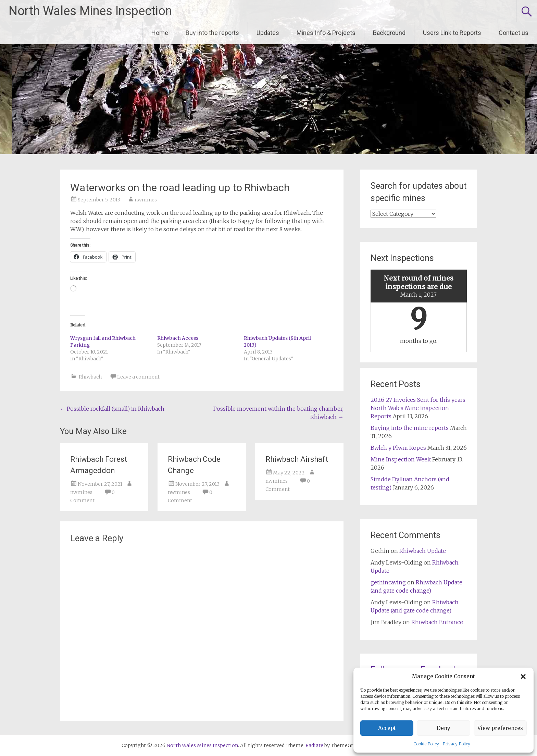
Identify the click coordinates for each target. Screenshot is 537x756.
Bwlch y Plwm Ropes (398, 448)
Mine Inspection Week (401, 459)
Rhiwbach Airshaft (297, 459)
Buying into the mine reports (410, 428)
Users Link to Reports (452, 33)
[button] (523, 677)
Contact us (514, 33)
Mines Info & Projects (326, 33)
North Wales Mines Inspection (90, 11)
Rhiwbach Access (178, 338)
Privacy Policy (456, 744)
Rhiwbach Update (423, 551)
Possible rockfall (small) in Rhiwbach (112, 409)
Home (160, 33)
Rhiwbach (90, 377)
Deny (444, 728)
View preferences (500, 728)
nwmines (146, 200)
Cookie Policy (426, 744)
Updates (268, 33)
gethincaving (388, 582)
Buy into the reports (212, 33)
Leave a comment (138, 377)
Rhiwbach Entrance (437, 622)
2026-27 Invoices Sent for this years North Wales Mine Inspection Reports (418, 408)
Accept (387, 728)
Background (389, 33)
